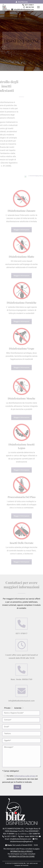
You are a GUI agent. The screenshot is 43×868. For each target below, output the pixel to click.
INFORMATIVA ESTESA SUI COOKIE (22, 856)
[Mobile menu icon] (38, 7)
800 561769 (28, 7)
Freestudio (25, 865)
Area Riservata (21, 2)
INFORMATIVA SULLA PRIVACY (21, 851)
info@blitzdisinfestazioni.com (22, 9)
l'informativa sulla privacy (25, 776)
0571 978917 (28, 5)
